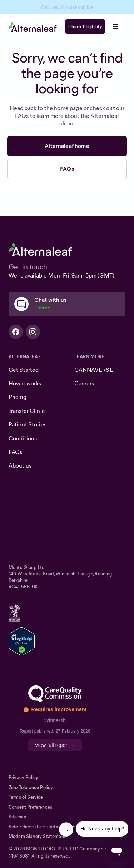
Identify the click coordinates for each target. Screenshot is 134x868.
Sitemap (18, 817)
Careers (84, 383)
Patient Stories (28, 425)
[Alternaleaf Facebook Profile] (16, 332)
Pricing (18, 397)
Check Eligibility (85, 27)
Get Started (24, 370)
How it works (25, 383)
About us (20, 466)
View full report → (55, 745)
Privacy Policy (23, 777)
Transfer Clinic (27, 411)
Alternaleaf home (67, 146)
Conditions (23, 438)
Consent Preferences (30, 807)
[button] (115, 26)
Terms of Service (26, 797)
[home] (33, 27)
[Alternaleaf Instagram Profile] (33, 332)
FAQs (67, 169)
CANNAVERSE (94, 370)
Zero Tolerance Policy (31, 787)
